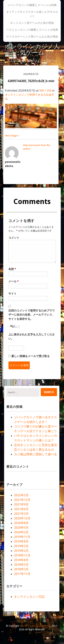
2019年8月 (21, 541)
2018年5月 (21, 565)
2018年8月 (21, 560)
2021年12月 (22, 500)
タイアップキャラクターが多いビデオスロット (32, 14)
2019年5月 (21, 546)
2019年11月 (22, 537)
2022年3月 (21, 495)
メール (14, 281)
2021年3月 (21, 514)
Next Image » (12, 136)
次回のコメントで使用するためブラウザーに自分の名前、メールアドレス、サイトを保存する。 (32, 315)
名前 (12, 269)
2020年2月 (21, 532)
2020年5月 (21, 528)
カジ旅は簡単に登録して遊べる (35, 454)
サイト (12, 294)
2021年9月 (21, 504)
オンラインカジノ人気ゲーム (32, 50)
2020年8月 (21, 523)
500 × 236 (45, 91)
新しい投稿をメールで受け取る (31, 356)
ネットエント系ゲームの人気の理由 (32, 23)
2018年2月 (21, 569)
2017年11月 (22, 574)
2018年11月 (22, 555)
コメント (14, 238)
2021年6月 (21, 509)
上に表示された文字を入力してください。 (32, 337)
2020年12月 (22, 518)
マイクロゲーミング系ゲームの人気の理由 (32, 37)
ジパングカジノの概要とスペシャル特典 (32, 5)
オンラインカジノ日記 (29, 597)
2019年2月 (21, 551)
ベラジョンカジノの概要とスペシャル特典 (32, 30)
